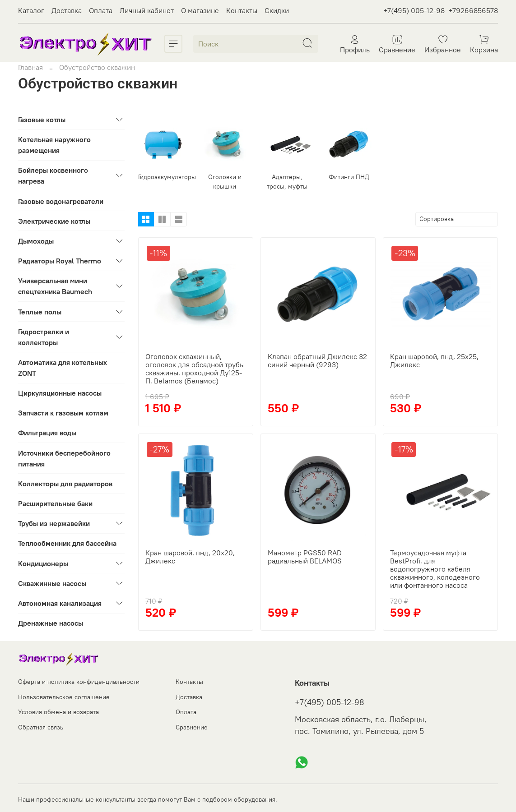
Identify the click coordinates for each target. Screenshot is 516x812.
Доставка (67, 10)
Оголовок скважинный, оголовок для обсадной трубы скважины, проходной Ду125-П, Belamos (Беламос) (195, 369)
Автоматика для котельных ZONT (63, 368)
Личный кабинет (147, 10)
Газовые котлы (42, 120)
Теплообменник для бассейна (67, 543)
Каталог (31, 10)
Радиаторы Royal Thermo (60, 261)
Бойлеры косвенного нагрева (53, 175)
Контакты (242, 10)
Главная (30, 67)
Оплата (101, 10)
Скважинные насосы (52, 583)
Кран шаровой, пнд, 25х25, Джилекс (434, 360)
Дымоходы (36, 241)
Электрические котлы (54, 221)
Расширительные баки (55, 503)
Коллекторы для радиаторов (65, 484)
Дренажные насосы (51, 623)
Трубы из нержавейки (54, 523)
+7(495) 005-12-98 (414, 10)
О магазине (200, 10)
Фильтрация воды (47, 433)
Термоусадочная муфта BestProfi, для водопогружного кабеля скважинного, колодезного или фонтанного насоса (435, 569)
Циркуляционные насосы (60, 393)
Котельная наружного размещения (54, 145)
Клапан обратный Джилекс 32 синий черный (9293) (317, 360)
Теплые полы (40, 312)
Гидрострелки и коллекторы (44, 337)
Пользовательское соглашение (64, 697)
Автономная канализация (60, 603)
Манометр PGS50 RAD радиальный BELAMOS (305, 557)
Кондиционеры (43, 563)
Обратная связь (41, 727)
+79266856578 (473, 10)
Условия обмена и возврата (58, 712)
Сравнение (192, 727)
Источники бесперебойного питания (64, 458)
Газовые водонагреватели (61, 201)
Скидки (277, 10)
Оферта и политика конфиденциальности (79, 682)
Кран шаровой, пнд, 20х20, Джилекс (190, 557)
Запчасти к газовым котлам (63, 413)
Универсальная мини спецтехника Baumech (55, 286)
